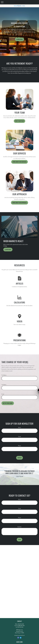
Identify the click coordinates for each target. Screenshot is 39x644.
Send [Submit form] (19, 540)
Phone (19, 446)
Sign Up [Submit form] (20, 458)
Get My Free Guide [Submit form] (8, 403)
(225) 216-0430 (21, 624)
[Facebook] (18, 638)
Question (19, 527)
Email (3, 394)
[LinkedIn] (21, 638)
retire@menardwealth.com (19, 635)
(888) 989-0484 (21, 626)
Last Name (4, 385)
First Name (4, 375)
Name (19, 427)
